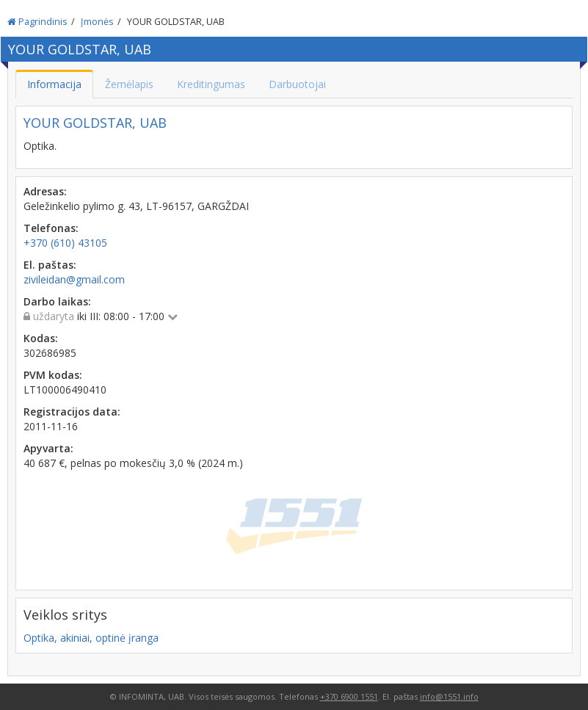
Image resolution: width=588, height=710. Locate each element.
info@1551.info (449, 696)
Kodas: (41, 338)
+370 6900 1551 (349, 696)
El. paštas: (50, 265)
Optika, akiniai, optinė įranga (91, 638)
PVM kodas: (53, 375)
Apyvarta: (48, 448)
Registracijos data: (72, 412)
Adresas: (45, 191)
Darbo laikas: (57, 301)
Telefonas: (51, 228)
